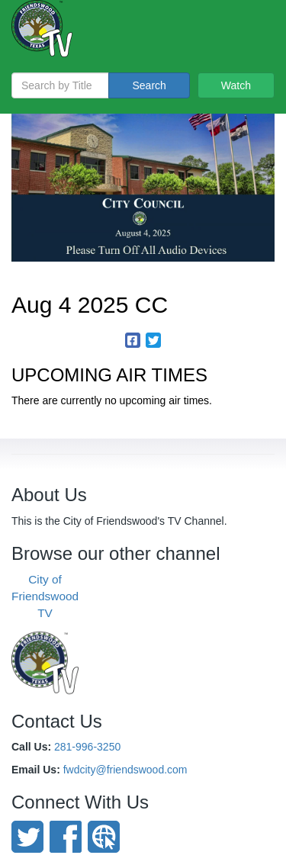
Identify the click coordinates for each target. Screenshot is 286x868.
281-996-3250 (87, 747)
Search (149, 85)
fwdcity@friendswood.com (125, 770)
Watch (236, 85)
